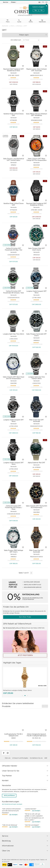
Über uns (8, 758)
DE (39, 2)
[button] (22, 696)
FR (43, 2)
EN (46, 2)
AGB (46, 758)
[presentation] (43, 706)
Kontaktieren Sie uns (36, 758)
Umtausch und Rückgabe (20, 758)
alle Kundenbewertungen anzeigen (12, 804)
